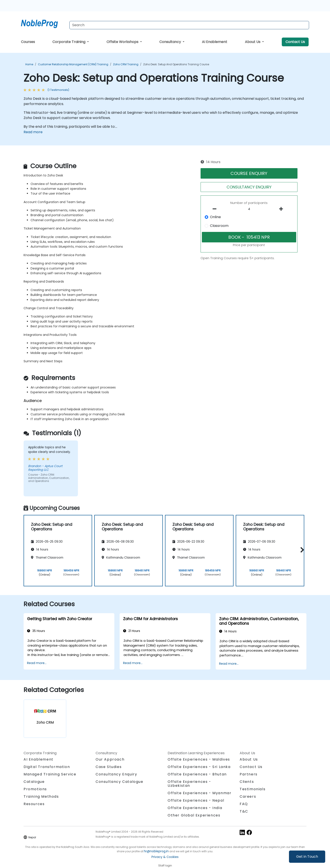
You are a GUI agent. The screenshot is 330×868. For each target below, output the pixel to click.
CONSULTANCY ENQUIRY (249, 187)
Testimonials (253, 789)
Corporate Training (69, 42)
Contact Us (295, 42)
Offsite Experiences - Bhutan (197, 774)
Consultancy (171, 42)
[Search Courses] (189, 25)
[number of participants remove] (216, 209)
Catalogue (34, 782)
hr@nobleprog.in (156, 851)
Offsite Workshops (123, 42)
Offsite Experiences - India (195, 808)
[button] (301, 550)
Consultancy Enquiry (116, 774)
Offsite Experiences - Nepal (196, 800)
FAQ (244, 804)
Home (29, 64)
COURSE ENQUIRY (249, 173)
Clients (247, 782)
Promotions (35, 789)
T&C (244, 811)
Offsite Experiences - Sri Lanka (199, 767)
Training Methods (41, 796)
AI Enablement (215, 42)
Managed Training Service (50, 774)
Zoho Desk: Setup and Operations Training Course (176, 64)
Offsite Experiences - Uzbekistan (189, 784)
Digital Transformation (47, 767)
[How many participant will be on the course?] (249, 209)
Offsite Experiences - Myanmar (199, 793)
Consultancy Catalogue (119, 782)
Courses (28, 42)
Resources (34, 804)
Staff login (165, 865)
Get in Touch (307, 857)
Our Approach (110, 759)
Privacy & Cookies (165, 857)
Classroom (219, 226)
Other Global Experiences (194, 815)
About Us (253, 42)
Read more (33, 132)
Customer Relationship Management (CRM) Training (73, 64)
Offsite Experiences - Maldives (199, 759)
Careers (248, 796)
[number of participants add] (282, 209)
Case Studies (109, 767)
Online (215, 217)
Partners (249, 774)
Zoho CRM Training (126, 64)
